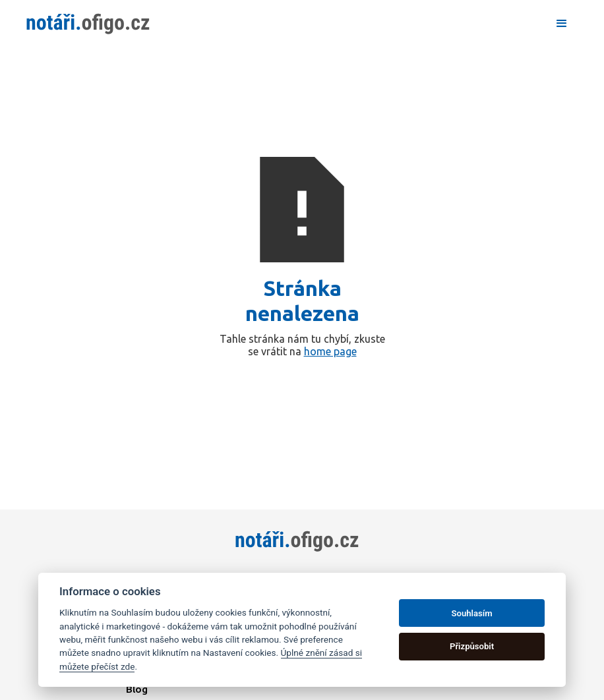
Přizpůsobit (472, 646)
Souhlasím (472, 613)
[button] (562, 24)
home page (330, 351)
